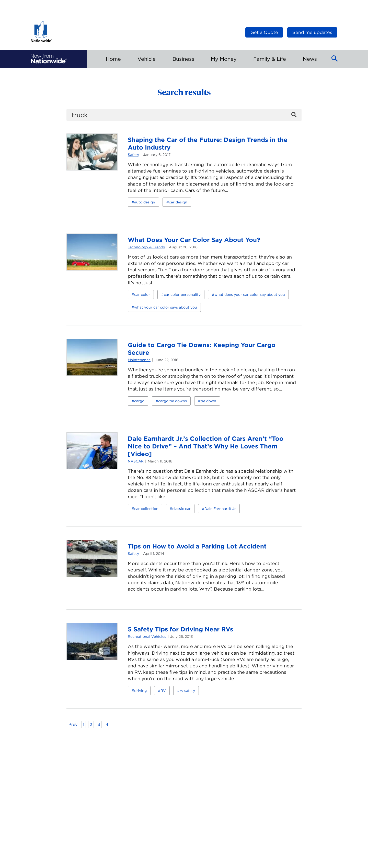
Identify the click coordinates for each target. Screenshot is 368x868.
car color (142, 295)
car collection (146, 509)
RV (163, 691)
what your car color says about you (166, 307)
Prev (73, 724)
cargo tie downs (172, 401)
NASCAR (136, 461)
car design (178, 202)
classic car (181, 509)
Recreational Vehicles (147, 637)
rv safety (187, 691)
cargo (139, 401)
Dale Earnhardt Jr (220, 509)
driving (140, 691)
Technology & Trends (146, 247)
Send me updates (312, 32)
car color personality (182, 295)
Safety (133, 155)
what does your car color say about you (250, 295)
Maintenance (139, 360)
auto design (145, 202)
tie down (208, 401)
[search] (184, 115)
